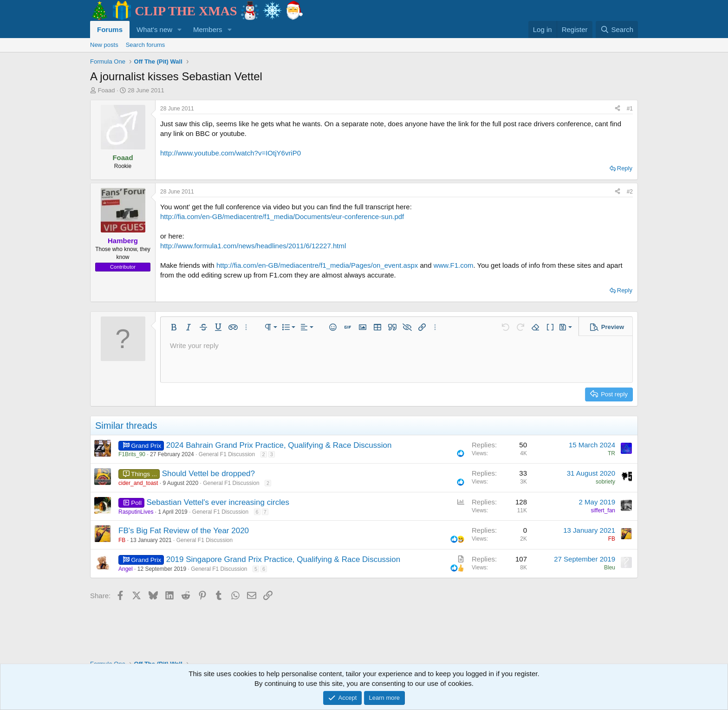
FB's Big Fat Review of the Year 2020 (184, 531)
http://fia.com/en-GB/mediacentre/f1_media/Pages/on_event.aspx (317, 265)
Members (208, 29)
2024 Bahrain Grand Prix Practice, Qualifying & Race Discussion (279, 445)
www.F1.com (454, 265)
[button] (180, 29)
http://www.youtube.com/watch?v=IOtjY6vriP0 (231, 153)
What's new (154, 29)
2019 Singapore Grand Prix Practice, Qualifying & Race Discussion (283, 559)
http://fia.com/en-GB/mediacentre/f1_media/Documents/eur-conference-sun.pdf (282, 216)
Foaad (107, 90)
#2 (630, 192)
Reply (625, 168)
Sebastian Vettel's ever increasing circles (218, 502)
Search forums (146, 45)
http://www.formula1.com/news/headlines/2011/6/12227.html (253, 246)
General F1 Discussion (227, 454)
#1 (630, 109)
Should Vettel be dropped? (208, 474)
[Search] (617, 29)
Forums (110, 29)
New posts (104, 45)
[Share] (617, 109)
